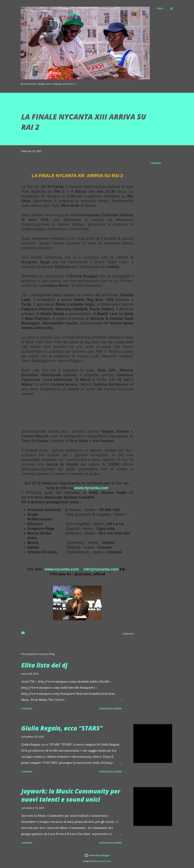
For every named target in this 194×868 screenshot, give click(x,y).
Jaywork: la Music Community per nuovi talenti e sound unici (71, 795)
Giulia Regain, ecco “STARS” (62, 728)
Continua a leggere (110, 709)
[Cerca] (160, 8)
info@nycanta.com (101, 569)
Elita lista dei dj (44, 665)
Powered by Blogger (97, 855)
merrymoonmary (105, 861)
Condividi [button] (156, 163)
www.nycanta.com (91, 488)
